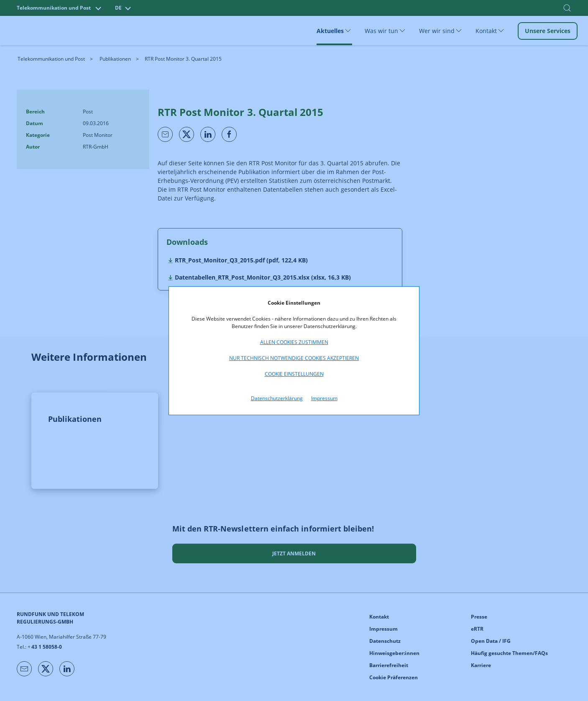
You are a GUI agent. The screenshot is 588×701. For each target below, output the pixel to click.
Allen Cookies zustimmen (294, 342)
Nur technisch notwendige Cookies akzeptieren (294, 358)
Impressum (324, 398)
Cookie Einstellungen (294, 374)
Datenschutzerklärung (277, 398)
